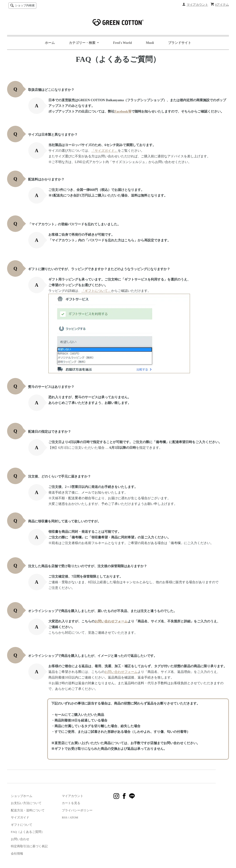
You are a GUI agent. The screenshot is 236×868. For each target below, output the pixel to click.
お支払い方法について (26, 803)
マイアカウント (197, 5)
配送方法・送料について (28, 810)
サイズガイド (20, 817)
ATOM (74, 817)
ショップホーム (22, 796)
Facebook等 (123, 111)
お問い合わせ (20, 839)
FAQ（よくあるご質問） (28, 832)
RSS (65, 817)
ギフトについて (22, 825)
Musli (150, 43)
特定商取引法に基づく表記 (29, 846)
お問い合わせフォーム (111, 621)
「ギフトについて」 (96, 291)
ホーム (50, 43)
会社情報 (17, 853)
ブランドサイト (180, 43)
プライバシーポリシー (77, 810)
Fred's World (122, 43)
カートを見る (71, 803)
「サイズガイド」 (105, 151)
